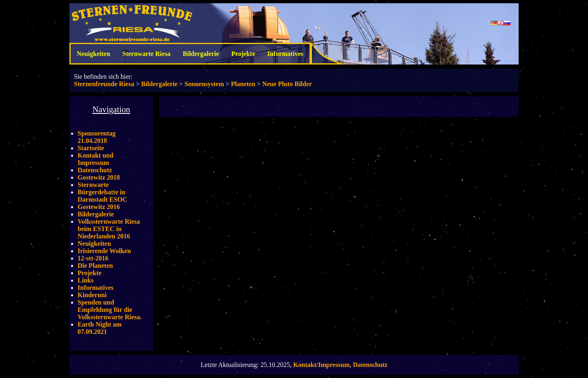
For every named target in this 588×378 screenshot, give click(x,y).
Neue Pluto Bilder (287, 84)
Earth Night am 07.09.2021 (100, 328)
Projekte (243, 54)
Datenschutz (95, 170)
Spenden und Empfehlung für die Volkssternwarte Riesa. (110, 310)
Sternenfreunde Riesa (104, 84)
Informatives (285, 54)
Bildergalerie (201, 54)
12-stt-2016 (93, 258)
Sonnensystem (204, 84)
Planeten (243, 84)
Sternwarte (93, 185)
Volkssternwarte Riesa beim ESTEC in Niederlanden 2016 (109, 229)
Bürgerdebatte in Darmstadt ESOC (102, 196)
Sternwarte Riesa (147, 54)
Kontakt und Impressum (96, 159)
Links (86, 280)
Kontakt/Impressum (321, 365)
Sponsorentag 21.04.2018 (97, 137)
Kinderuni (92, 295)
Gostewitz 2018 (99, 177)
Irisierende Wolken (104, 251)
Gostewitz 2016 (99, 207)
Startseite (91, 148)
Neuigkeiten (94, 54)
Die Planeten (95, 266)
